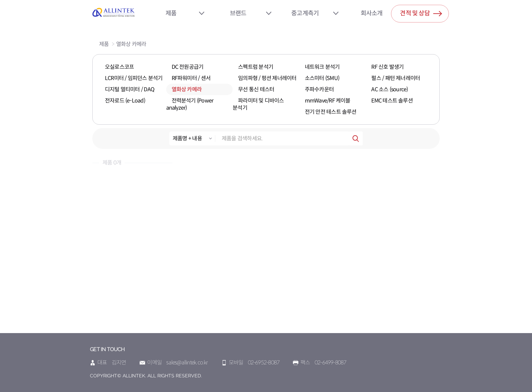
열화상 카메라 (131, 44)
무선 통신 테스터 (256, 89)
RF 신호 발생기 (387, 67)
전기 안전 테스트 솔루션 (331, 112)
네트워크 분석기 (322, 67)
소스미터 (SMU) (322, 78)
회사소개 (372, 13)
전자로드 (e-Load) (125, 101)
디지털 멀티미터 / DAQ (130, 89)
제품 (171, 13)
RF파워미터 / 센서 (191, 78)
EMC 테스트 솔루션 (392, 101)
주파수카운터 (319, 89)
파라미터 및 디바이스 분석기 (258, 104)
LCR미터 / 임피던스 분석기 (134, 78)
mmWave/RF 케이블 (328, 101)
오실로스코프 (119, 67)
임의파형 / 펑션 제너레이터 (267, 78)
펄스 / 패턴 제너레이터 (396, 78)
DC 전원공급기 (188, 67)
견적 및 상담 (421, 12)
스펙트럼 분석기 (256, 67)
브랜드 (238, 13)
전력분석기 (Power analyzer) (190, 104)
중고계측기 (305, 13)
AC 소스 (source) (389, 89)
